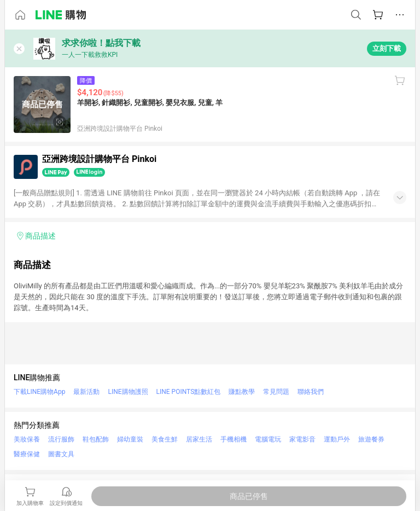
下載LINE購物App (39, 392)
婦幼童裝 (130, 439)
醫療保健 (27, 454)
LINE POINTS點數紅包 (189, 392)
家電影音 (302, 439)
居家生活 (199, 439)
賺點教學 (242, 392)
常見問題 (276, 392)
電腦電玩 (268, 439)
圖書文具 (61, 454)
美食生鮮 (165, 439)
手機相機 (234, 439)
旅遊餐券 (371, 439)
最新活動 (86, 392)
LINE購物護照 (128, 392)
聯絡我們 (311, 392)
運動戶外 (337, 439)
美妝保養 (27, 439)
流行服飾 (61, 439)
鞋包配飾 (96, 439)
